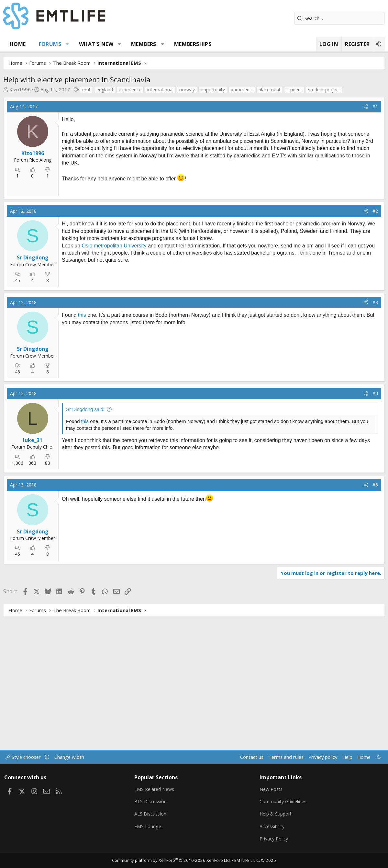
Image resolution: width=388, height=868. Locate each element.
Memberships (193, 44)
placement (270, 90)
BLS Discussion (151, 801)
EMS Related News (156, 788)
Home (18, 44)
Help (345, 756)
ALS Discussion (151, 814)
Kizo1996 (20, 89)
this (82, 398)
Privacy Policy (275, 839)
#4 (375, 520)
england (105, 90)
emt (86, 90)
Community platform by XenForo (172, 860)
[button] (67, 44)
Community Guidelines (284, 801)
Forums (50, 44)
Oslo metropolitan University (114, 328)
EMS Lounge (148, 826)
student (294, 90)
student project (324, 90)
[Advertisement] (114, 230)
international (160, 90)
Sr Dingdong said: (85, 536)
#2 (375, 294)
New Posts (272, 788)
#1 (375, 106)
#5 (375, 611)
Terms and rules (282, 756)
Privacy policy (320, 756)
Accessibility (273, 826)
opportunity (213, 90)
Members (144, 44)
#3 (375, 385)
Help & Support (277, 814)
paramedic (242, 90)
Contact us (247, 756)
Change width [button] (72, 756)
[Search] (339, 18)
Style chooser (25, 756)
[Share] (366, 107)
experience (130, 90)
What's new (96, 44)
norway (187, 90)
